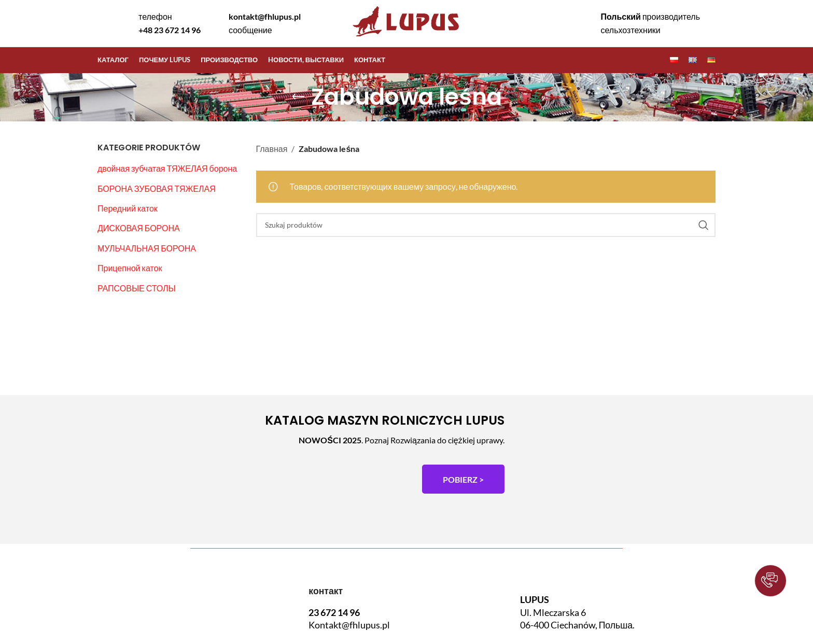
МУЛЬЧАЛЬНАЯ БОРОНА (147, 248)
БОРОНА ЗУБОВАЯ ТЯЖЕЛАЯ (157, 188)
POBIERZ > (463, 479)
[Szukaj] (486, 225)
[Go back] (298, 97)
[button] (770, 581)
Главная (272, 149)
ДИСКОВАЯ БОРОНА (139, 228)
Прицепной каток (130, 268)
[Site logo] (406, 38)
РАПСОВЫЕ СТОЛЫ (137, 288)
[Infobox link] (161, 23)
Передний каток (128, 208)
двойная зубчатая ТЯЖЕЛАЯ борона (167, 168)
